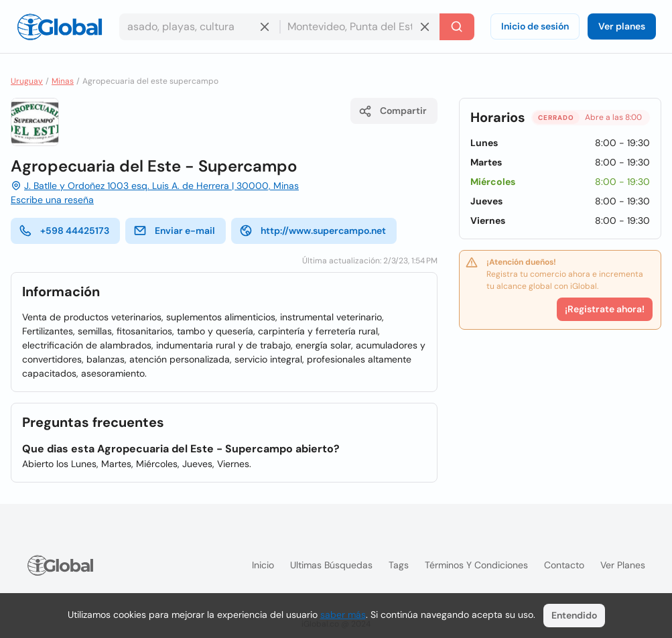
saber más (343, 615)
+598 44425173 (64, 231)
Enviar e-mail (174, 231)
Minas (63, 81)
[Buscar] (457, 27)
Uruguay (27, 81)
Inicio (263, 565)
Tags (399, 565)
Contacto (564, 565)
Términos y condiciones (476, 565)
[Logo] (60, 27)
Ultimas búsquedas (331, 565)
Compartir (393, 111)
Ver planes (622, 26)
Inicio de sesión (535, 26)
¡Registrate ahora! (605, 309)
